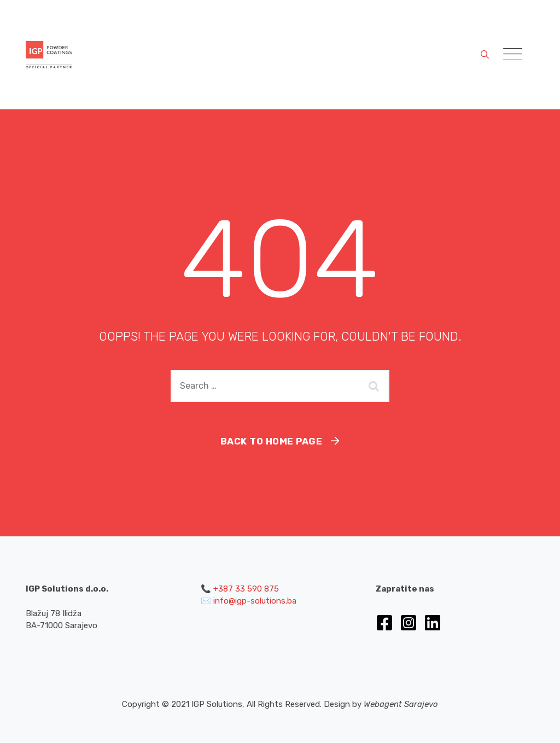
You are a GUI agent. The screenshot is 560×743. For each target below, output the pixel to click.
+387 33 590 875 (246, 589)
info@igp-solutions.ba (255, 601)
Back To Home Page (272, 441)
